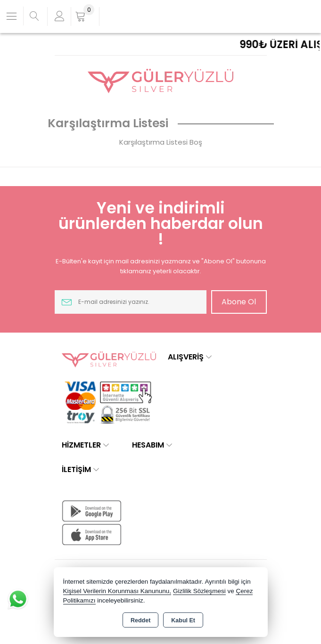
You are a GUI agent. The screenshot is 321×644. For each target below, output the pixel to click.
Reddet (140, 620)
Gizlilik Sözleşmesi (199, 591)
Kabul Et (183, 620)
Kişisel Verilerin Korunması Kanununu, (117, 591)
